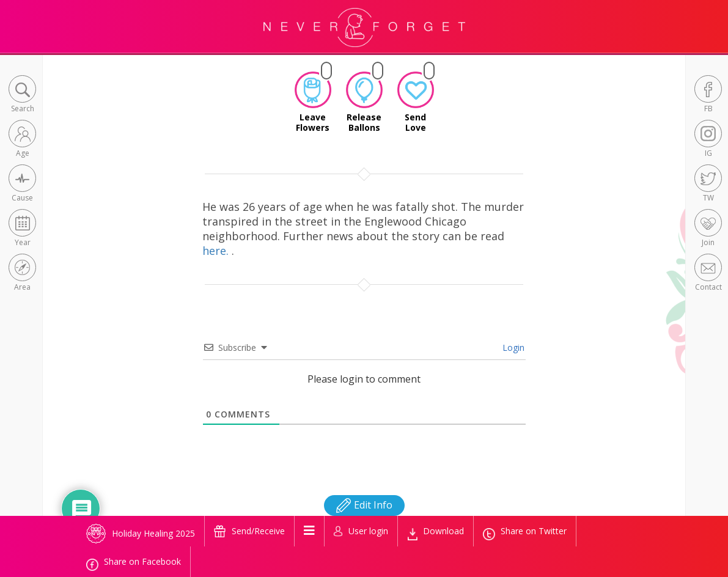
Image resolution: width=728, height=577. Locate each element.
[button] (22, 95)
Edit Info (364, 505)
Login (512, 347)
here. (217, 251)
